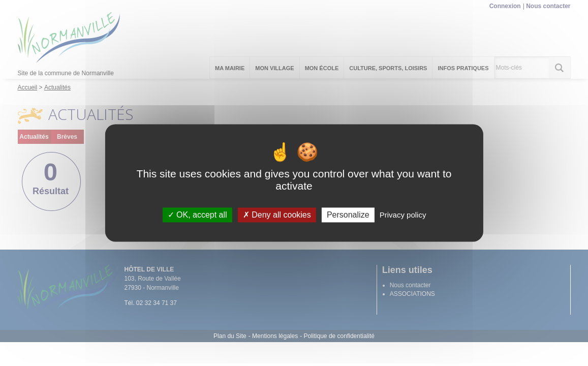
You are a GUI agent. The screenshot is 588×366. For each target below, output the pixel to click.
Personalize (348, 215)
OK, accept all (197, 215)
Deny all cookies (277, 215)
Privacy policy (403, 215)
